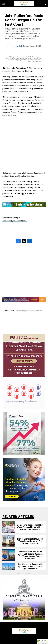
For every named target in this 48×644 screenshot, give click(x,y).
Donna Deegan (22, 311)
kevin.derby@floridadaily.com (15, 221)
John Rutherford (36, 311)
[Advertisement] (24, 144)
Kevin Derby (19, 46)
